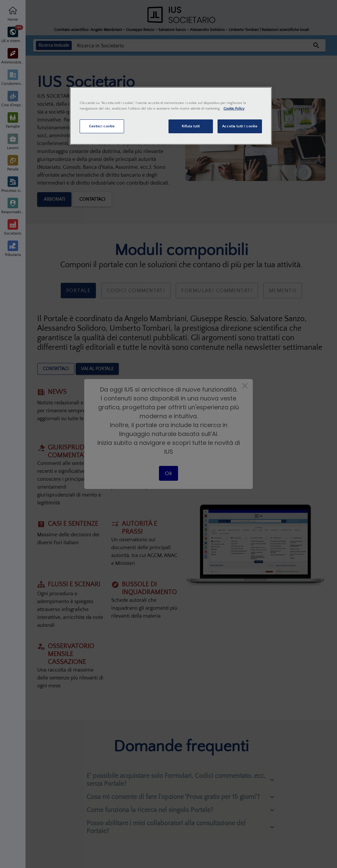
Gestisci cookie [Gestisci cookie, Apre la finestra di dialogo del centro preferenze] (102, 126)
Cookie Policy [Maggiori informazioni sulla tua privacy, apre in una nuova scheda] (234, 108)
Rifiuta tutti (191, 126)
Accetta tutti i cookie (240, 126)
